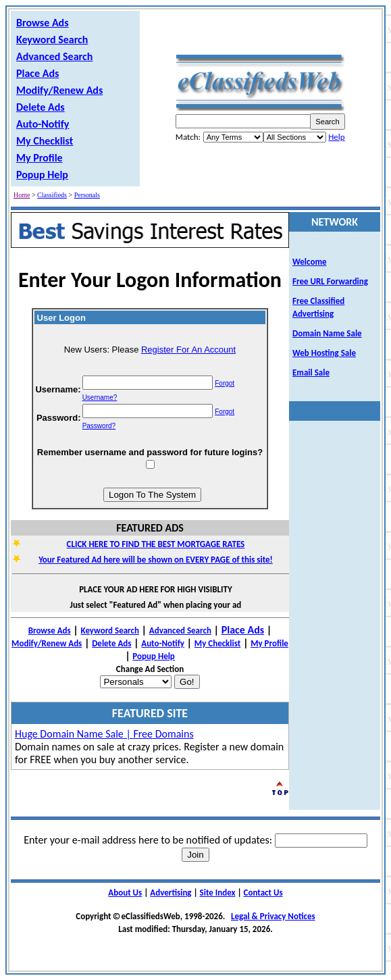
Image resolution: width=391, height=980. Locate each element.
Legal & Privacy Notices (273, 916)
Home (22, 195)
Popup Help (42, 175)
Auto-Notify (43, 124)
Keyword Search (52, 40)
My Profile (40, 158)
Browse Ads (43, 23)
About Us (125, 893)
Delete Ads (41, 107)
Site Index (218, 893)
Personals (87, 195)
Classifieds (52, 195)
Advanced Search (54, 56)
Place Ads (37, 73)
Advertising (171, 893)
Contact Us (263, 893)
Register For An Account (188, 350)
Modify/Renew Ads (59, 90)
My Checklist (45, 141)
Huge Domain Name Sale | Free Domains (104, 734)
